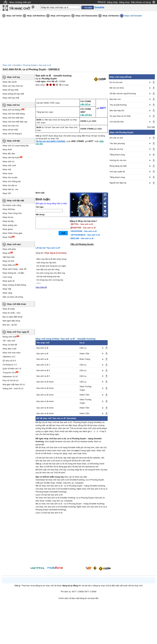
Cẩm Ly (83, 348)
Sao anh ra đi (45, 65)
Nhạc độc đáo (9, 154)
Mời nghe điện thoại (11, 321)
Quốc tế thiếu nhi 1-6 (12, 369)
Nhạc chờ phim (9, 249)
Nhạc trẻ (6, 253)
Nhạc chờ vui (8, 161)
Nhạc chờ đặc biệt (16, 201)
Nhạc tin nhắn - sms (11, 313)
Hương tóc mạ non (118, 160)
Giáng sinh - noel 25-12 (13, 388)
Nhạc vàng (7, 293)
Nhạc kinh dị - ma (10, 189)
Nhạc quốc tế (9, 281)
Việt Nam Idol (9, 257)
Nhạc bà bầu (8, 221)
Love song (7, 277)
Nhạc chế (7, 169)
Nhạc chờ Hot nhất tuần (13, 118)
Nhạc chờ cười (9, 165)
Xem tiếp (151, 127)
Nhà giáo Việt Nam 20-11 (14, 384)
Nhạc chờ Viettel (14, 16)
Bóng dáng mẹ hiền (118, 166)
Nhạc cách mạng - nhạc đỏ (14, 269)
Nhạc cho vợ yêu (10, 177)
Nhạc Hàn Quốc (10, 82)
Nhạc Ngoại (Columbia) (56, 253)
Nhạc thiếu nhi (9, 265)
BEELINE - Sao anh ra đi (82, 238)
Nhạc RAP (7, 150)
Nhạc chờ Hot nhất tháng (14, 114)
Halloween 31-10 (10, 377)
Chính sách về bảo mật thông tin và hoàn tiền (79, 598)
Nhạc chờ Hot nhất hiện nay (15, 122)
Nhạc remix (8, 173)
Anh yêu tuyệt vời (117, 172)
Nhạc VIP (7, 193)
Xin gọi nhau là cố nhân (120, 116)
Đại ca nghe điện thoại (12, 317)
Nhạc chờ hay (13, 77)
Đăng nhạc (124, 2)
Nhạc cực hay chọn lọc (13, 86)
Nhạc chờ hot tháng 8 (12, 134)
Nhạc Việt (7, 289)
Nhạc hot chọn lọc (11, 126)
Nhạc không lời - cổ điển (13, 273)
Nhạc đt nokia (9, 309)
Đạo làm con (115, 99)
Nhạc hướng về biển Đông (14, 285)
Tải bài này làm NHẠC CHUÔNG (50, 141)
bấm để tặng (86, 115)
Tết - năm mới (9, 341)
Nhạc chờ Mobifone (36, 16)
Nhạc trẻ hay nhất (10, 90)
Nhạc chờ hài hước (11, 158)
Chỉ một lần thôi (117, 122)
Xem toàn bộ (41, 287)
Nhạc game (8, 229)
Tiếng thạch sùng (117, 155)
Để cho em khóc (117, 88)
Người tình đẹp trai (118, 183)
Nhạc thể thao (9, 209)
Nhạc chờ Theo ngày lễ (18, 332)
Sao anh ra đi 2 (43, 370)
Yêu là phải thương (118, 105)
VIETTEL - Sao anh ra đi (82, 224)
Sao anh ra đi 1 (43, 365)
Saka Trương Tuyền (85, 388)
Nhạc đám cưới (9, 349)
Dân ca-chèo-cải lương (13, 297)
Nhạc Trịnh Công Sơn (12, 213)
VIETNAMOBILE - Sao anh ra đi (85, 235)
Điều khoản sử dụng (141, 2)
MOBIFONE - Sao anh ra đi (83, 228)
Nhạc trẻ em (8, 217)
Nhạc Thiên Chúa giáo (12, 233)
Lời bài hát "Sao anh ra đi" (48, 248)
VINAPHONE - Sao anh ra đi (84, 231)
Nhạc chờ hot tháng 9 (12, 110)
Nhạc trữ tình (8, 261)
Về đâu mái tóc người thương (123, 93)
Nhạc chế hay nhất (11, 98)
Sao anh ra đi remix (45, 382)
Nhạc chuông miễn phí (20, 2)
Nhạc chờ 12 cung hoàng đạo (16, 146)
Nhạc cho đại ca (10, 185)
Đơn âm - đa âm (10, 325)
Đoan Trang (85, 359)
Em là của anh (116, 82)
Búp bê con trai (116, 149)
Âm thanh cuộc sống (12, 205)
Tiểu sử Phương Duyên (82, 244)
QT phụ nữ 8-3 (9, 361)
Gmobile (17, 65)
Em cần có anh (116, 138)
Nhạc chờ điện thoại (16, 304)
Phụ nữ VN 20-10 (10, 381)
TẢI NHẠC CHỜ (20, 8)
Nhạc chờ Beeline (111, 16)
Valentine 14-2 (9, 357)
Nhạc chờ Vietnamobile (87, 16)
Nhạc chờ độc (14, 141)
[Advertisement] (72, 541)
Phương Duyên (30, 65)
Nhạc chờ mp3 (14, 244)
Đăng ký (102, 2)
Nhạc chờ (7, 65)
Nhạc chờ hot (13, 105)
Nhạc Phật (7, 237)
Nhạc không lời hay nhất (13, 94)
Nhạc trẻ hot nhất (10, 130)
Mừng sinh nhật (10, 337)
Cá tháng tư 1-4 (10, 365)
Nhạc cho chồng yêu (12, 181)
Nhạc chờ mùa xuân (11, 353)
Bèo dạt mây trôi (117, 110)
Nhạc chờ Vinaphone (60, 16)
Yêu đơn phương (117, 143)
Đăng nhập (112, 2)
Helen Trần (84, 354)
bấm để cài (85, 104)
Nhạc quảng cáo (10, 225)
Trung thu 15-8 (9, 373)
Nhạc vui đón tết (10, 345)
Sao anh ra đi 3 (43, 376)
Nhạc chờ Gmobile (133, 16)
